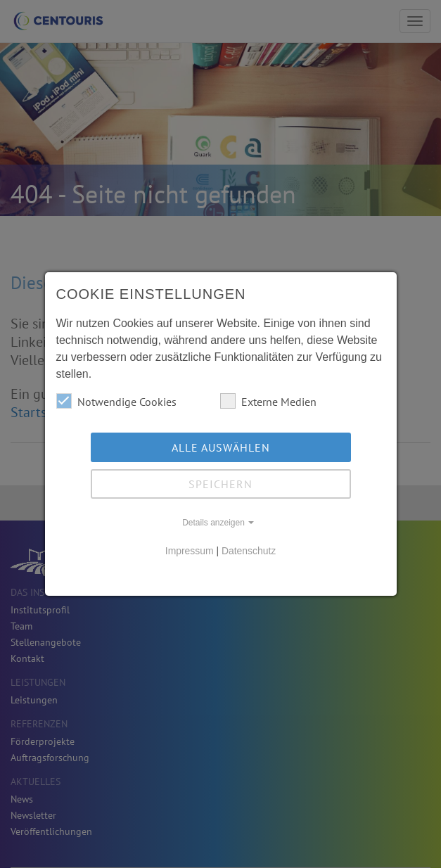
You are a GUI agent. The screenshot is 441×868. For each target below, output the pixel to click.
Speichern (220, 484)
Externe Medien (268, 401)
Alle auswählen (221, 447)
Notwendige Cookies (116, 401)
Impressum (190, 551)
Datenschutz (249, 551)
